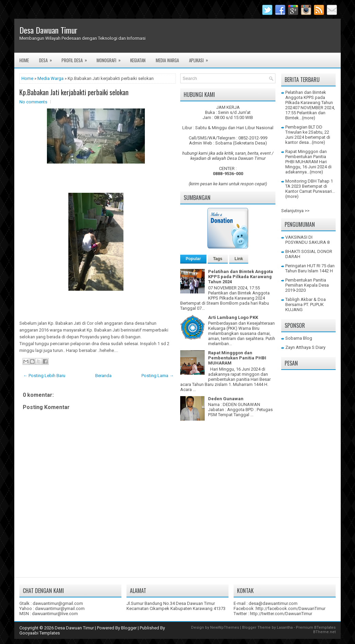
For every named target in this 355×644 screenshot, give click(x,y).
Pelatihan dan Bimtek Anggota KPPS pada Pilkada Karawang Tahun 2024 (241, 277)
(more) (309, 118)
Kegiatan (138, 60)
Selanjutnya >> (295, 211)
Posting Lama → (158, 376)
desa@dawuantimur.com (273, 603)
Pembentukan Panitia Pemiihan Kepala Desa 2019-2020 (307, 285)
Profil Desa (77, 58)
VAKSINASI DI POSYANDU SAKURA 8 (307, 240)
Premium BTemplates (316, 628)
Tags (218, 259)
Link (239, 259)
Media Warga (167, 60)
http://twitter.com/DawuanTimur (281, 614)
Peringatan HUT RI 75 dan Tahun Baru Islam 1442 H (310, 268)
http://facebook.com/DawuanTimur (291, 608)
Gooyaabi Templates (40, 633)
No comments (33, 102)
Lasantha (285, 628)
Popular (193, 259)
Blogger (129, 628)
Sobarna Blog (299, 338)
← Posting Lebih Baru (44, 376)
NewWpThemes (225, 628)
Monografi (111, 58)
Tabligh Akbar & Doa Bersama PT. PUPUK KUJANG (306, 304)
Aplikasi (201, 58)
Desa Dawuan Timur (48, 30)
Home (24, 60)
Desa (48, 58)
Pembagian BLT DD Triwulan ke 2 (304, 130)
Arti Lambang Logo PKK (233, 317)
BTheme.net (324, 632)
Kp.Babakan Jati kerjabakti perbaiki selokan (74, 92)
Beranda (103, 376)
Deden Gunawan (226, 399)
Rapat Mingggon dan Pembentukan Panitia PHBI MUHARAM (237, 358)
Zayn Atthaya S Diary (305, 347)
